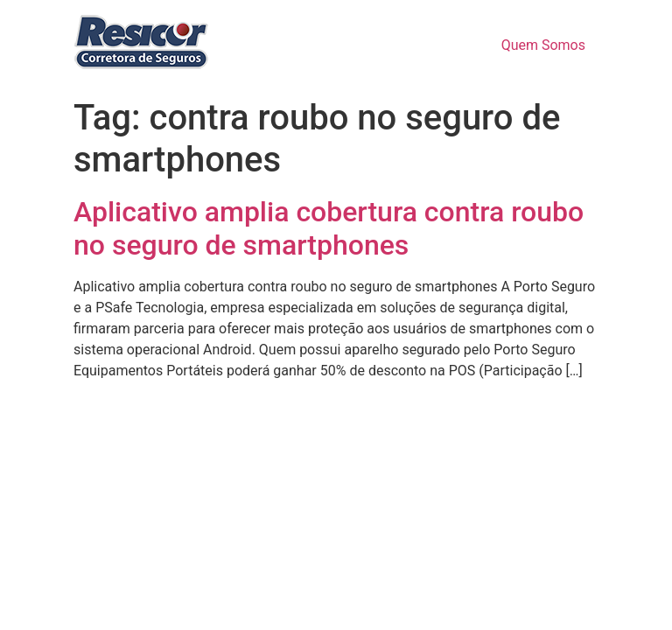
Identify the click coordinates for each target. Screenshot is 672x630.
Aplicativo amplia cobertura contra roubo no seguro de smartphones (329, 228)
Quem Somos (543, 45)
